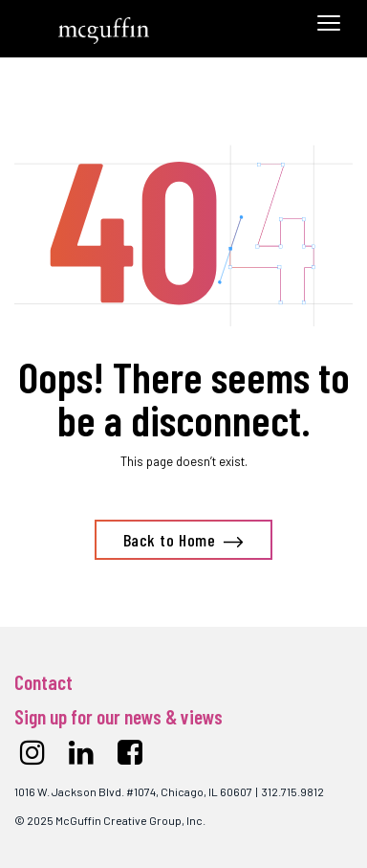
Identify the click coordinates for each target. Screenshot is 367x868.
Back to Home (169, 540)
